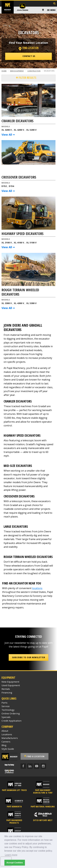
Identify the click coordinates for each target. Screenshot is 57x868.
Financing (7, 693)
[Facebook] (23, 766)
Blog (4, 745)
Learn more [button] (11, 855)
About (5, 731)
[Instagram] (43, 766)
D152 (4, 186)
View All (7, 135)
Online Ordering (11, 713)
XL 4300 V (19, 303)
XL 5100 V (31, 243)
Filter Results (27, 78)
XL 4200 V (19, 130)
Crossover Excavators (19, 177)
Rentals (6, 689)
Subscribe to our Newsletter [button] (29, 657)
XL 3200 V (7, 130)
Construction (34, 71)
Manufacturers (10, 738)
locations (37, 588)
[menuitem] (43, 10)
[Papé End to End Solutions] (9, 771)
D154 (11, 186)
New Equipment (17, 71)
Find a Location (35, 756)
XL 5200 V (31, 130)
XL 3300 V (7, 303)
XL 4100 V (19, 243)
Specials (6, 717)
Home (4, 71)
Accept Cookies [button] (15, 863)
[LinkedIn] (30, 766)
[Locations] (43, 10)
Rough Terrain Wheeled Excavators (20, 292)
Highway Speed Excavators (22, 234)
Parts (4, 703)
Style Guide (8, 749)
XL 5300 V (31, 303)
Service (6, 706)
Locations (7, 734)
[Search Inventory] (54, 4)
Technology (8, 710)
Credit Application (11, 721)
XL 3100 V (7, 243)
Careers (6, 742)
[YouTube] (37, 766)
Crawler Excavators (17, 121)
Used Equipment (11, 685)
